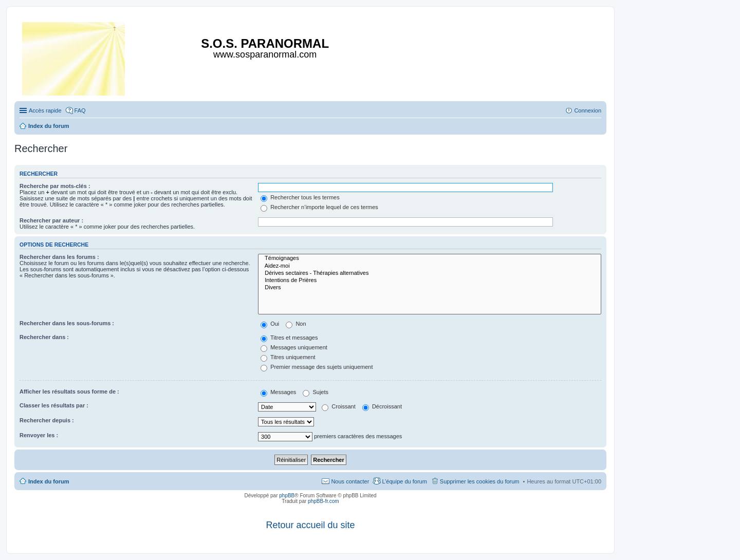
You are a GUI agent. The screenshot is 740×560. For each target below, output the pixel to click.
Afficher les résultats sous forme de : (69, 391)
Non (296, 324)
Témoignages (430, 258)
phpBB (287, 496)
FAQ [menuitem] (80, 110)
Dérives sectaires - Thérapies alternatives (430, 273)
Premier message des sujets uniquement (317, 367)
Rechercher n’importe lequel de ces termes (319, 207)
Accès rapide (45, 110)
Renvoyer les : (39, 435)
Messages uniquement (294, 347)
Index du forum (49, 481)
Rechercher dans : (44, 337)
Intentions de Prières (430, 281)
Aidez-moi (430, 266)
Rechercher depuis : (47, 420)
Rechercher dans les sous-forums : (67, 323)
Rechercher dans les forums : (59, 257)
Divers (430, 288)
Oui (270, 324)
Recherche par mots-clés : (55, 186)
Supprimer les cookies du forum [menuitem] (480, 481)
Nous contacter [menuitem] (350, 481)
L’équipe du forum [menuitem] (404, 481)
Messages (278, 392)
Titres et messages (289, 338)
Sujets (316, 392)
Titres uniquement (288, 357)
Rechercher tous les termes (300, 197)
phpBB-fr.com (323, 501)
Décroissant (382, 406)
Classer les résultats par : (54, 405)
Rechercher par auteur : (51, 220)
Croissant (339, 406)
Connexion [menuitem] (588, 110)
